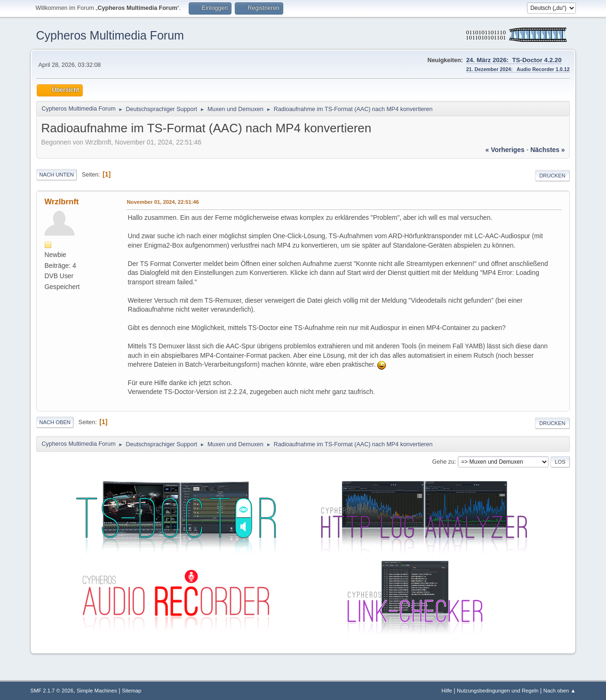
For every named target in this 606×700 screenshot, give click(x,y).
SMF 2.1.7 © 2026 (52, 691)
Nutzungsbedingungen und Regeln (498, 691)
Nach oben (55, 422)
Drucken (552, 176)
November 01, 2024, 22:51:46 (163, 202)
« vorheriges (505, 150)
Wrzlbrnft (61, 202)
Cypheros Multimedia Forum (110, 35)
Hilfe (447, 691)
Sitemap (132, 691)
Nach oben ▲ (560, 691)
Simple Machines (97, 691)
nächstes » (547, 150)
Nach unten (56, 175)
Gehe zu (443, 462)
